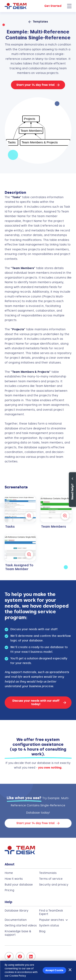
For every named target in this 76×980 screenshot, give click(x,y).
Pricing (9, 890)
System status (49, 926)
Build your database (19, 885)
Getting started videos (21, 926)
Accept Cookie (54, 970)
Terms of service (51, 879)
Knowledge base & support (18, 933)
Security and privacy (54, 885)
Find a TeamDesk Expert (51, 912)
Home (9, 873)
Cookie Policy (18, 976)
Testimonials (48, 873)
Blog (42, 931)
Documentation (16, 920)
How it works (14, 879)
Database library (17, 911)
